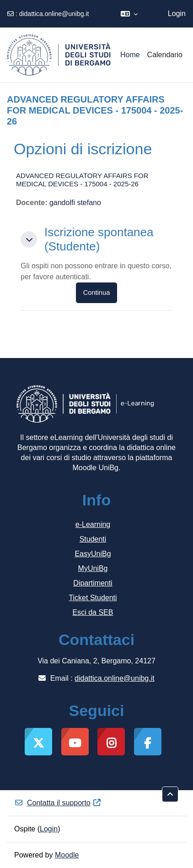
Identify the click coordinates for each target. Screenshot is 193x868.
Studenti (93, 539)
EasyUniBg (93, 554)
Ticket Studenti (93, 598)
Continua (97, 293)
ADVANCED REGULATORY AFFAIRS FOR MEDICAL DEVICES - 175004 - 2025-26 (82, 180)
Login (177, 14)
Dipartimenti (93, 583)
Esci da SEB (93, 612)
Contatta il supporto (58, 803)
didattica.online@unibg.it (54, 14)
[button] (129, 14)
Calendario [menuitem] (165, 55)
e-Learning (93, 524)
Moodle (67, 855)
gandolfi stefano (75, 203)
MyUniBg (93, 568)
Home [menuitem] (130, 55)
